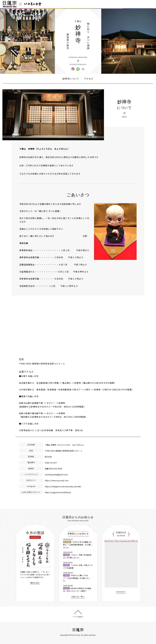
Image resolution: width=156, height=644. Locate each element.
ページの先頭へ (78, 617)
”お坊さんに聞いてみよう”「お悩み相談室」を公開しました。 (77, 578)
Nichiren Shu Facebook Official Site (124, 541)
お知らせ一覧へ (78, 597)
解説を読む (35, 583)
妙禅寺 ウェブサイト (83, 69)
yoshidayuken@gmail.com (56, 475)
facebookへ (121, 592)
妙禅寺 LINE (78, 69)
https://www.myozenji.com (57, 480)
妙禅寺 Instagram (73, 69)
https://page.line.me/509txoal (58, 492)
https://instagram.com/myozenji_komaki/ (63, 486)
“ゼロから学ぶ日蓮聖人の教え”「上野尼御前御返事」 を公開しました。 (78, 545)
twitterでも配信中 (33, 577)
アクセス (89, 79)
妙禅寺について (71, 79)
